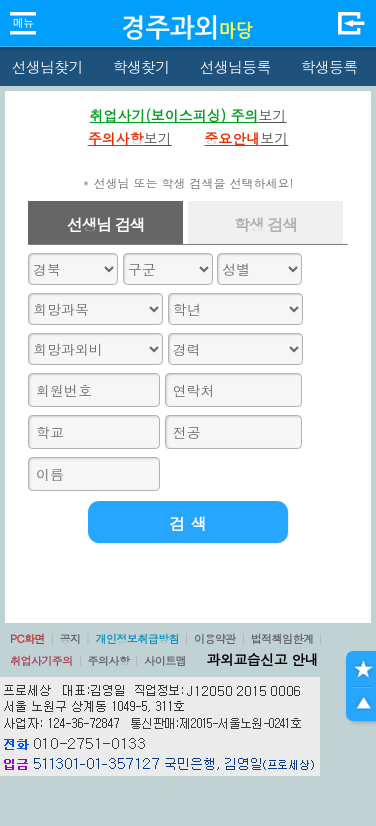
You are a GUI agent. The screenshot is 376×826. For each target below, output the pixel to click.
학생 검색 (265, 224)
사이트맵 (165, 660)
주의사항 (109, 660)
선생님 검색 (106, 224)
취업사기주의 (41, 660)
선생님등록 (234, 66)
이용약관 (215, 638)
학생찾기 (141, 66)
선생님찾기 (46, 66)
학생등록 (329, 66)
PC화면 (27, 638)
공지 (70, 638)
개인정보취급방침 (137, 638)
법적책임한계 (282, 638)
